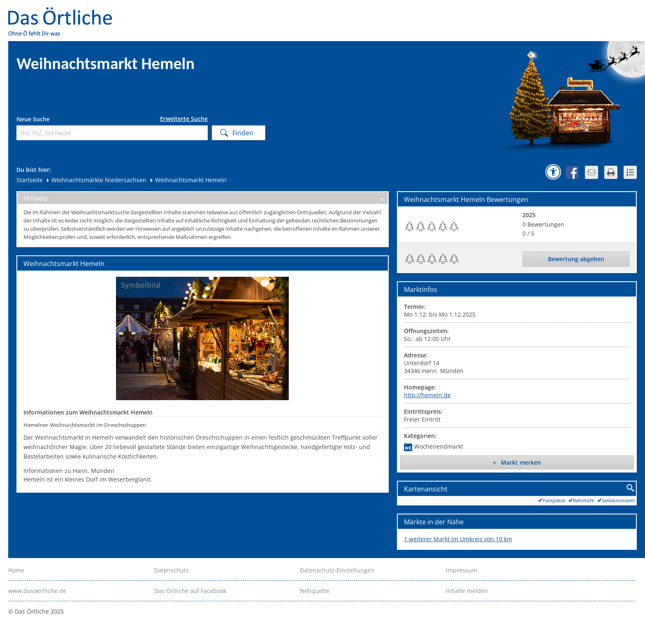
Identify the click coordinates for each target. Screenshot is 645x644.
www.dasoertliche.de (37, 591)
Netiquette (315, 591)
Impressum (462, 570)
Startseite (30, 180)
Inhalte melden (467, 591)
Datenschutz (172, 570)
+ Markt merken (517, 462)
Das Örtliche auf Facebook (190, 591)
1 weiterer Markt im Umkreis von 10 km (458, 539)
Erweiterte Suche (184, 119)
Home (16, 570)
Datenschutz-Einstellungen (337, 570)
